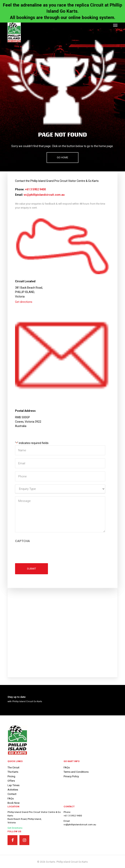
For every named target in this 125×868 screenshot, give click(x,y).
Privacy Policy (71, 776)
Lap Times (13, 785)
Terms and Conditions (76, 772)
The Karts (13, 772)
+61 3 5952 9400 (35, 189)
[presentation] (45, 552)
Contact (12, 794)
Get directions (24, 302)
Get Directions (15, 828)
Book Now (14, 803)
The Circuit (13, 767)
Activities (13, 790)
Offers (11, 781)
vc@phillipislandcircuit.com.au (44, 195)
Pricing (11, 776)
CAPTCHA (22, 541)
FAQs (11, 799)
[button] (115, 25)
